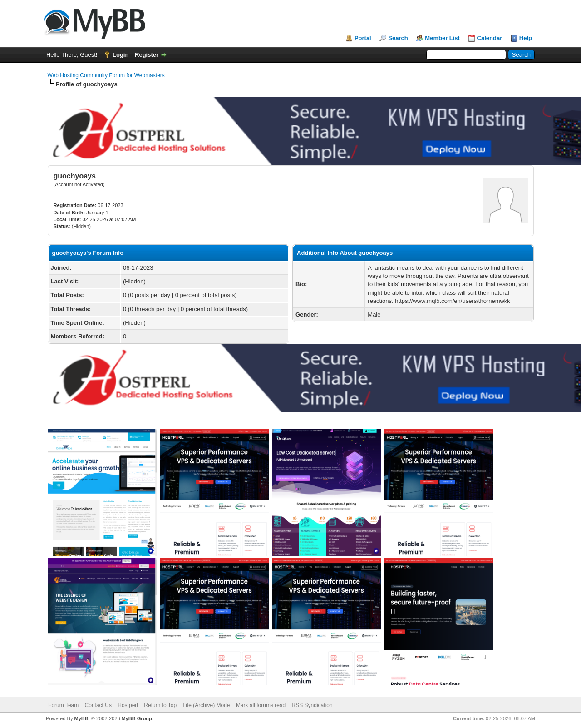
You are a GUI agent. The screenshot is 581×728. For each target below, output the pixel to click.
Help (526, 38)
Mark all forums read (261, 705)
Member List (442, 38)
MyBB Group (137, 718)
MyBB (81, 718)
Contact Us (98, 705)
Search (398, 38)
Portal (363, 38)
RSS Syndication (312, 705)
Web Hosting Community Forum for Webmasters (106, 75)
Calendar (490, 38)
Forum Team (63, 705)
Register (147, 55)
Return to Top (160, 705)
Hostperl (128, 705)
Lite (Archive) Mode (206, 705)
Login (121, 55)
